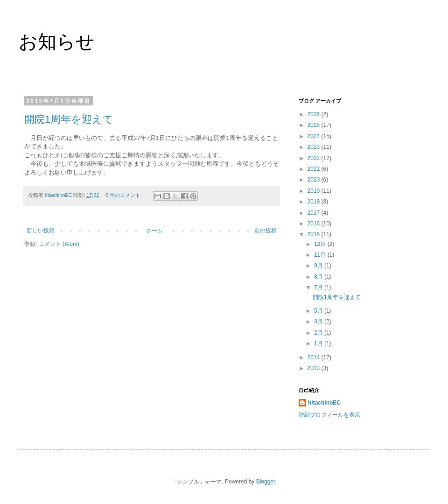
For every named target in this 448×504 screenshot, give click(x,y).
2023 (315, 147)
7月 (319, 287)
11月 (321, 255)
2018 (315, 202)
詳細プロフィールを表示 (329, 415)
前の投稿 (266, 231)
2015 (315, 234)
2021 (315, 169)
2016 (315, 224)
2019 (315, 191)
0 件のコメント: (124, 195)
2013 (315, 368)
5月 (319, 311)
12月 (321, 244)
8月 (319, 277)
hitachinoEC (324, 403)
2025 (315, 125)
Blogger (266, 482)
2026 (315, 114)
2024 (315, 136)
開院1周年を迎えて (69, 119)
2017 (315, 213)
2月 (319, 333)
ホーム (154, 231)
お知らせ (57, 42)
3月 (319, 322)
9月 (319, 266)
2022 (315, 158)
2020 (315, 180)
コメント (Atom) (59, 244)
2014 (315, 357)
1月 (319, 343)
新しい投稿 (41, 231)
